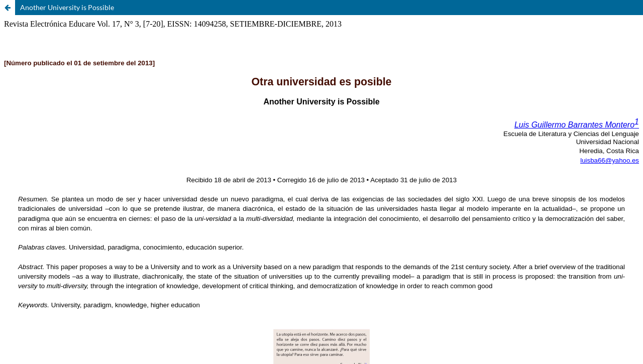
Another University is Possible (67, 7)
